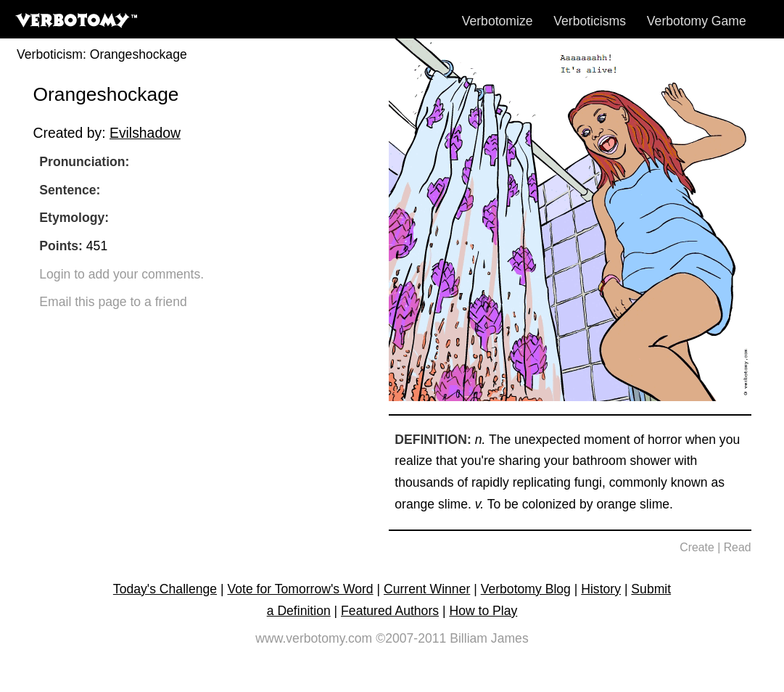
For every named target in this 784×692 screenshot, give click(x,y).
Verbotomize (498, 21)
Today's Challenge (165, 589)
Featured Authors (390, 611)
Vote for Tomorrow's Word (300, 589)
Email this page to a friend (113, 302)
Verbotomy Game (697, 21)
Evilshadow (145, 133)
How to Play (483, 611)
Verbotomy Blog (526, 589)
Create (697, 547)
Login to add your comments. (121, 274)
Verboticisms (590, 21)
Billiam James (489, 638)
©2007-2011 (411, 638)
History (601, 589)
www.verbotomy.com (314, 638)
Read (738, 547)
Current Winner (427, 589)
